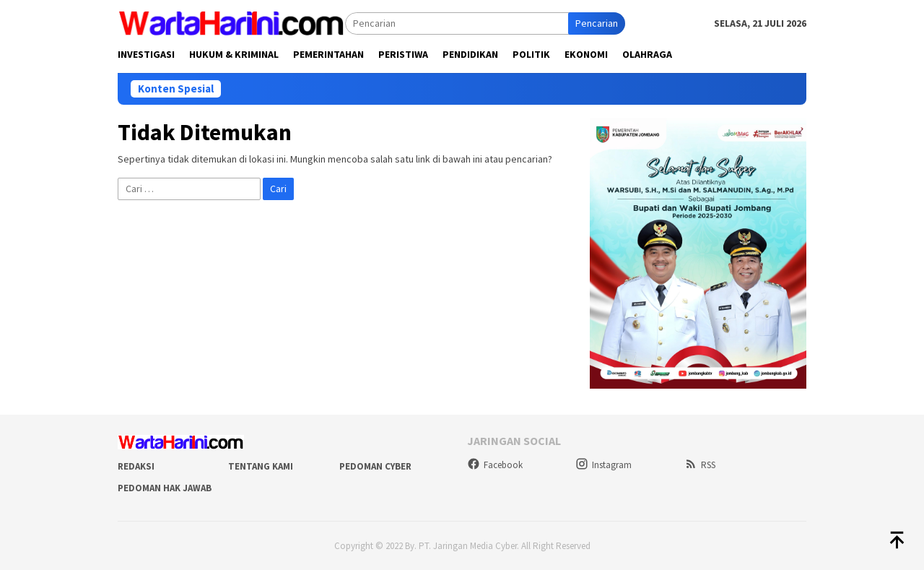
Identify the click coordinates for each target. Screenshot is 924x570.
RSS (700, 465)
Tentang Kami (261, 466)
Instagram (603, 465)
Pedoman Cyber (375, 466)
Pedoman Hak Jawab (165, 488)
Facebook (495, 465)
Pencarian (597, 23)
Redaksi (136, 466)
